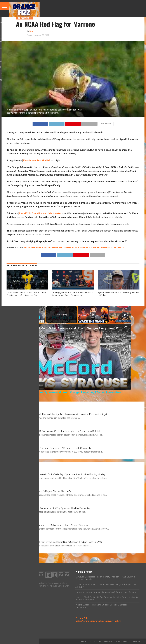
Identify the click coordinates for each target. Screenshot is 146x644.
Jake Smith (65, 247)
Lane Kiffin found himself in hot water (40, 213)
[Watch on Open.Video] (30, 385)
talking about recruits (110, 247)
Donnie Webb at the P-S (37, 160)
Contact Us (139, 642)
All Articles (95, 642)
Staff (32, 31)
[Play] (93, 315)
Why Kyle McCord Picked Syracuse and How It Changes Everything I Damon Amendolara (73, 328)
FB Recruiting (50, 247)
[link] (19, 329)
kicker (75, 247)
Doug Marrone (33, 247)
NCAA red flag (88, 247)
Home (84, 642)
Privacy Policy (83, 618)
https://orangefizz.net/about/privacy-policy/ (98, 621)
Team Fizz (109, 642)
